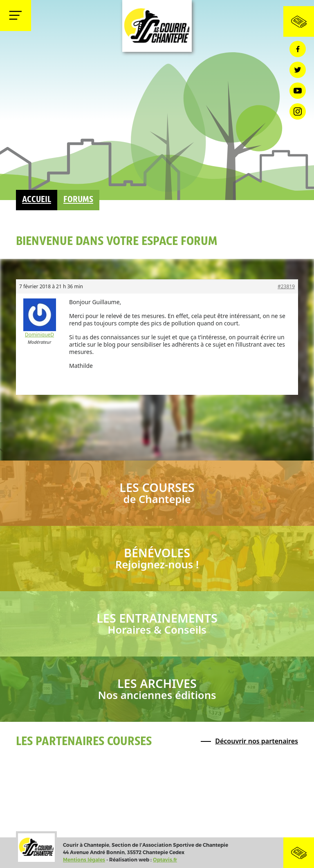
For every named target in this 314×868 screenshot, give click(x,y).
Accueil (37, 200)
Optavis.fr (165, 860)
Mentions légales (84, 860)
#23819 (286, 286)
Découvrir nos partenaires (257, 741)
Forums (78, 200)
